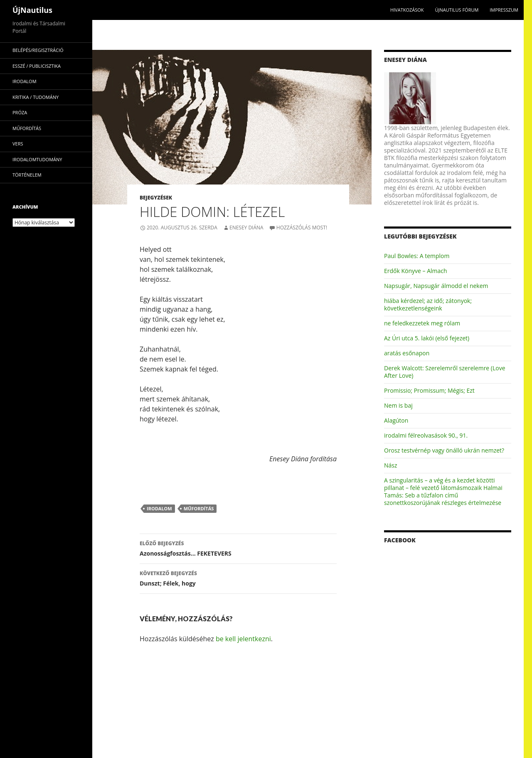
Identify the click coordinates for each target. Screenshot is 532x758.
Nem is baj (398, 405)
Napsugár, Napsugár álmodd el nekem (436, 286)
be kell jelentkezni (243, 639)
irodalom (159, 508)
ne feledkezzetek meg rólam (422, 323)
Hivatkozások (407, 10)
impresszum (504, 10)
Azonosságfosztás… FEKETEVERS (238, 548)
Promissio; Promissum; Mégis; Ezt (429, 390)
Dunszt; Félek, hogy (238, 578)
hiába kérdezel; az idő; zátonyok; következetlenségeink (428, 304)
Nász (391, 465)
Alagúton (396, 420)
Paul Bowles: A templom (417, 256)
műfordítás (199, 508)
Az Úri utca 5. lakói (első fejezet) (427, 338)
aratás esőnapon (407, 353)
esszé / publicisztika (37, 66)
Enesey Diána (246, 228)
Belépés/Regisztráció (38, 50)
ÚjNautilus (32, 10)
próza (20, 112)
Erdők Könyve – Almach (416, 271)
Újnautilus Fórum (457, 10)
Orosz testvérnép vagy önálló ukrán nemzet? (444, 450)
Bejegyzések (156, 198)
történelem (27, 175)
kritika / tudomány (36, 97)
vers (18, 144)
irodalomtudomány (37, 159)
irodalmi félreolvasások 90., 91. (426, 435)
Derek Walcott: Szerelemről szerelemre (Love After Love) (445, 372)
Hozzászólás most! (302, 228)
